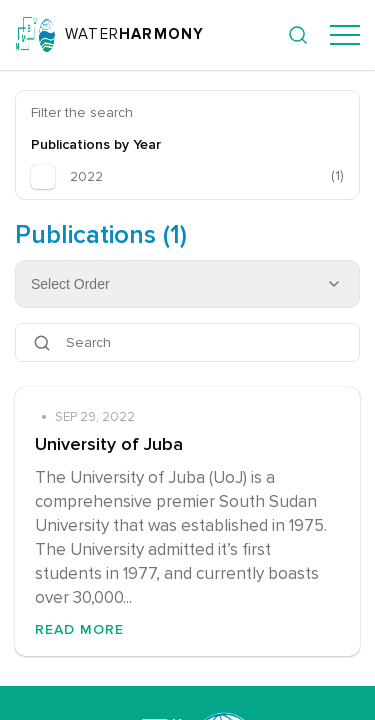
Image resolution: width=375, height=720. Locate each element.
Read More (79, 629)
